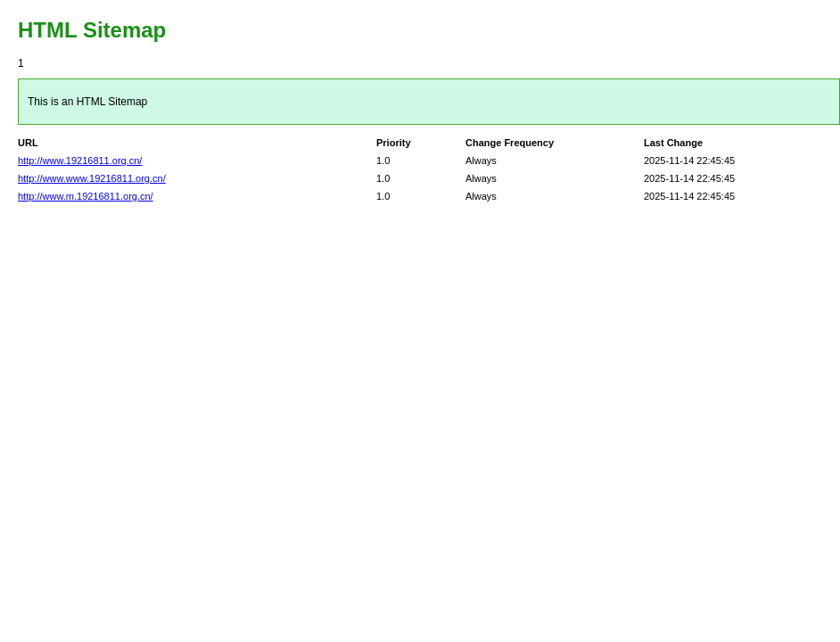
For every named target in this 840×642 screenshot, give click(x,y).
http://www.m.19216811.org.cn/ (86, 196)
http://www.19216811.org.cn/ (80, 160)
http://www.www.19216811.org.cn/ (92, 178)
